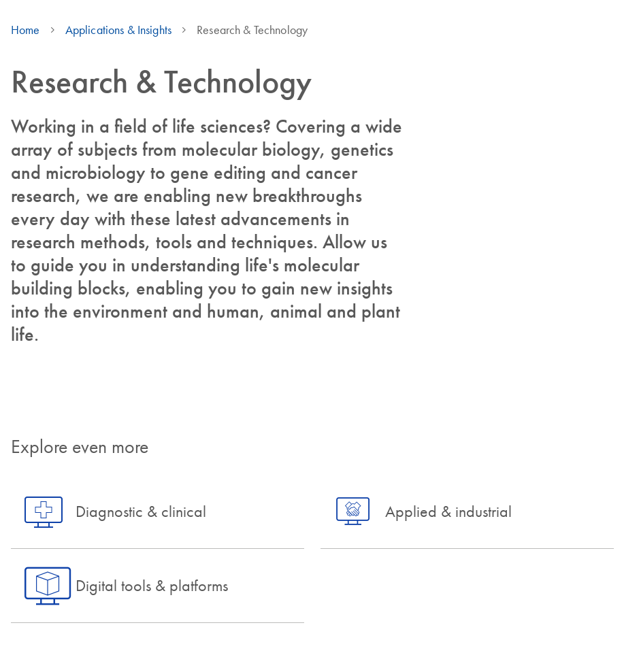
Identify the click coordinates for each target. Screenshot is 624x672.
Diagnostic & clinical (141, 511)
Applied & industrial (448, 511)
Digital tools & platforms (152, 585)
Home (26, 30)
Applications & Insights (118, 30)
